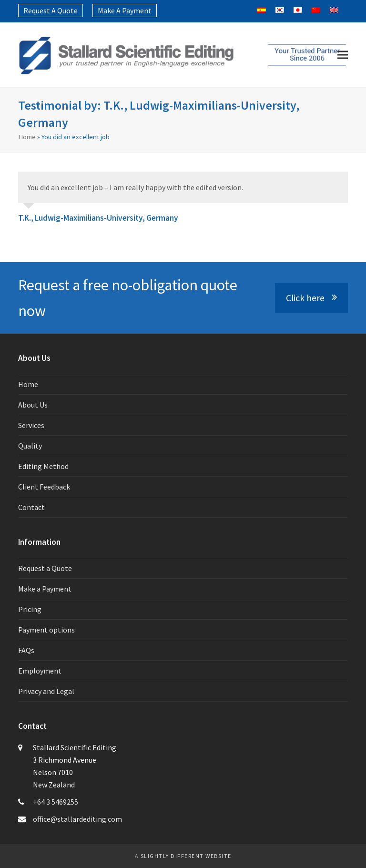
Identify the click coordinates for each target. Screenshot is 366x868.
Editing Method (43, 466)
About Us (33, 405)
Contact (31, 507)
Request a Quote (45, 568)
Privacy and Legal (46, 691)
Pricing (30, 609)
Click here (311, 298)
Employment (40, 671)
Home (27, 137)
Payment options (46, 630)
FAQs (26, 650)
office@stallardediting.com (77, 819)
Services (31, 425)
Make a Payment (45, 589)
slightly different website (186, 856)
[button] (343, 55)
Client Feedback (44, 487)
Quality (30, 446)
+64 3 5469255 (56, 802)
